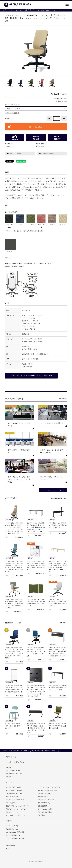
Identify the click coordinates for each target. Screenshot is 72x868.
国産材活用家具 (43, 806)
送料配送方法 (42, 144)
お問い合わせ (11, 757)
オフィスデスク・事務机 (13, 787)
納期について (11, 146)
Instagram (11, 846)
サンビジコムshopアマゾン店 (15, 838)
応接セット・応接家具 (45, 794)
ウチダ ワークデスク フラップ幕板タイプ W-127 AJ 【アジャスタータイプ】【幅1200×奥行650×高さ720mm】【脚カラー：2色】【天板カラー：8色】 (58, 652)
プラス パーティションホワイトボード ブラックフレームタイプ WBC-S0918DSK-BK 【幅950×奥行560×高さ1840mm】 (14, 689)
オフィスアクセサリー (45, 803)
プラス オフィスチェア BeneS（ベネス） (45, 10)
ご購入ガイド (10, 777)
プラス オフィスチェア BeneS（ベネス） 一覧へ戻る (32, 376)
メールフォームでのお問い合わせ (16, 762)
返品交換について (44, 146)
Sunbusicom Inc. (37, 861)
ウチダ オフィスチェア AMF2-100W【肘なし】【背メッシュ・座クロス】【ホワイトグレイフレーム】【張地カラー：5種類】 (36, 652)
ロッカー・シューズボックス (15, 800)
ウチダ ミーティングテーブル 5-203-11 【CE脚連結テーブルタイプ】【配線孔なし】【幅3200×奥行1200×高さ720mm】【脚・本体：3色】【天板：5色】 (58, 566)
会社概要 (9, 767)
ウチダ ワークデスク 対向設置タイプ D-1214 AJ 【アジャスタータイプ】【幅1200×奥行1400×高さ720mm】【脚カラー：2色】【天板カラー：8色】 (36, 527)
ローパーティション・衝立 (14, 794)
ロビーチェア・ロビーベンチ (47, 800)
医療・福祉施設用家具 (45, 812)
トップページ (6, 10)
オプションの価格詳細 (12, 113)
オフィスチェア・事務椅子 (21, 10)
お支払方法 (10, 144)
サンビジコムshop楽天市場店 (15, 832)
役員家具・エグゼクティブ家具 (47, 790)
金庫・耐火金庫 (11, 803)
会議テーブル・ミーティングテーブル (18, 806)
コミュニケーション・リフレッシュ (49, 787)
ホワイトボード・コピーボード (16, 815)
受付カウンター (43, 797)
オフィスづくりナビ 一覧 (52, 490)
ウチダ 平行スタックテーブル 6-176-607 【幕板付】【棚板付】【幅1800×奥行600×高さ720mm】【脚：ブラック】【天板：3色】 (36, 728)
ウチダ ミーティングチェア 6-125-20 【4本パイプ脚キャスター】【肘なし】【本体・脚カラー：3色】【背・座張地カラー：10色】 (14, 604)
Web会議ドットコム (12, 829)
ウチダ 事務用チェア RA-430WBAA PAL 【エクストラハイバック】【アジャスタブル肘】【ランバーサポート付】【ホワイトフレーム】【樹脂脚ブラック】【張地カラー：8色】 (14, 528)
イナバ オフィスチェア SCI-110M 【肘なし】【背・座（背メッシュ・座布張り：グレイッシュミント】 (58, 603)
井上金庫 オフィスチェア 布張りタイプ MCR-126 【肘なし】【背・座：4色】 (58, 726)
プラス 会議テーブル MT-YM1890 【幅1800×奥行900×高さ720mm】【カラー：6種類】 (58, 688)
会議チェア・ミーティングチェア (16, 809)
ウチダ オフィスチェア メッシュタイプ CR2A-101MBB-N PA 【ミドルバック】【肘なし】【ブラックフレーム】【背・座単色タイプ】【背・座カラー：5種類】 (14, 653)
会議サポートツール (12, 812)
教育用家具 (41, 815)
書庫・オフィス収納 (12, 797)
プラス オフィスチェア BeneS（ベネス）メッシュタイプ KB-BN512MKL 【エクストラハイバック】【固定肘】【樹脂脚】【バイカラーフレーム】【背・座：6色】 (14, 566)
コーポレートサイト (12, 826)
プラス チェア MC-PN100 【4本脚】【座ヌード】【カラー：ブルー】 (14, 726)
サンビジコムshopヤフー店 (14, 835)
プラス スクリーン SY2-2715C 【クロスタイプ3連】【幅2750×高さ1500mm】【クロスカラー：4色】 (36, 603)
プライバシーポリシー (13, 771)
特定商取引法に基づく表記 (14, 774)
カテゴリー (10, 782)
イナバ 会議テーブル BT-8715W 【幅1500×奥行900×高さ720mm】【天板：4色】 (58, 525)
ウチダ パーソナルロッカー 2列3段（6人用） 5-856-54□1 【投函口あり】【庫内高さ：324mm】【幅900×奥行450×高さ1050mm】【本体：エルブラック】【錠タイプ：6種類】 (36, 691)
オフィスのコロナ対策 (45, 809)
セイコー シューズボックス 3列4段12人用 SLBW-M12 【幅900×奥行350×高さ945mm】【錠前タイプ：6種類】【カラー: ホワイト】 (36, 565)
